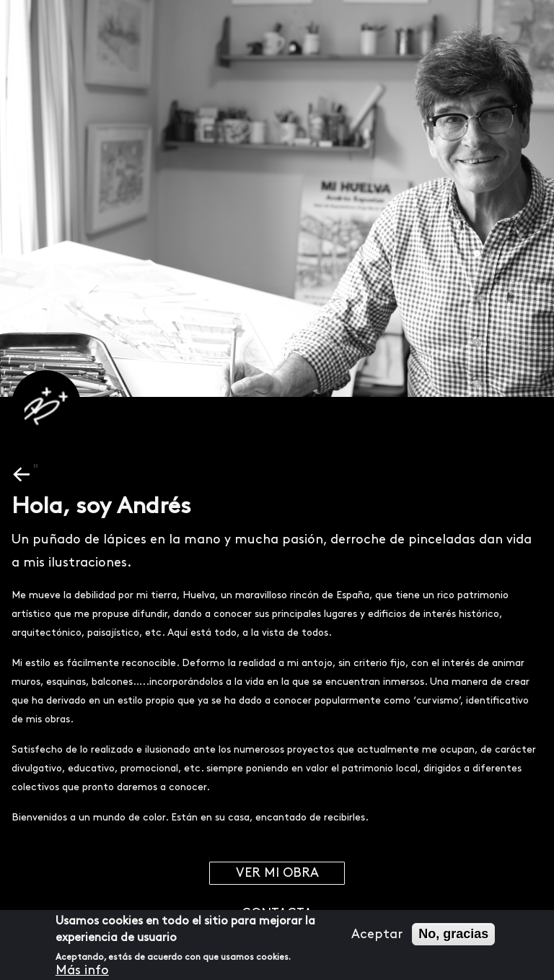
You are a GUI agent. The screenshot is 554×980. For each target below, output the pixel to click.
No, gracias (453, 934)
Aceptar (377, 934)
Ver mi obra (277, 873)
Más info (82, 970)
